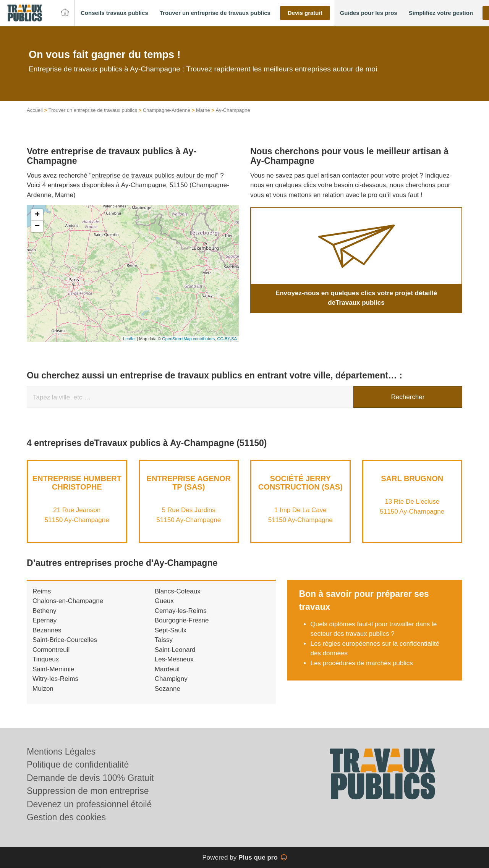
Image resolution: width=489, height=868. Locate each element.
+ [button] (37, 223)
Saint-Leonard (175, 658)
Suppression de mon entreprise (88, 791)
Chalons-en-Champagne (68, 609)
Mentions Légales (61, 752)
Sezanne (168, 697)
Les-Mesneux (174, 668)
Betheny (44, 619)
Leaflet (129, 347)
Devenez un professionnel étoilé (89, 804)
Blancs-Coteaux (178, 599)
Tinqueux (46, 668)
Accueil (35, 119)
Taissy (164, 648)
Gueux (164, 609)
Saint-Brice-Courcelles (65, 648)
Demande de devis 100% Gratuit (90, 778)
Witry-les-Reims (55, 687)
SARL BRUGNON (412, 487)
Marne (203, 119)
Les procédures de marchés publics (361, 671)
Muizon (43, 697)
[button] (114, 13)
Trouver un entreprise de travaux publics (93, 119)
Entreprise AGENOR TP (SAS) (189, 491)
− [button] (37, 234)
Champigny (171, 687)
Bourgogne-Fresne (182, 629)
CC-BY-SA (227, 347)
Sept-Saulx (171, 638)
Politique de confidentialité (78, 765)
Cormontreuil (51, 658)
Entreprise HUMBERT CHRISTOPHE (77, 491)
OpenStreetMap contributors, (189, 347)
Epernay (45, 629)
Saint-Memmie (53, 677)
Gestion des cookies (66, 817)
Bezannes (47, 638)
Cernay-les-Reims (181, 619)
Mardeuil (167, 677)
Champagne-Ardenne (167, 119)
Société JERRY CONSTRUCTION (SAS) (300, 491)
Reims (42, 599)
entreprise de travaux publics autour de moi (154, 183)
